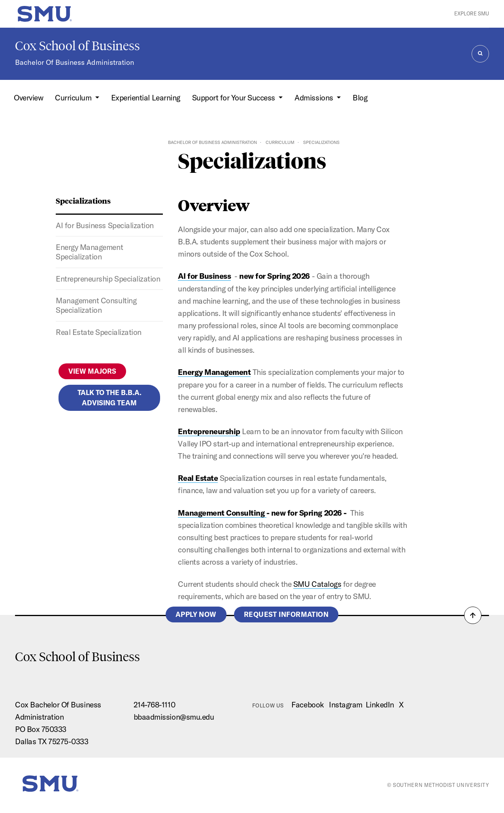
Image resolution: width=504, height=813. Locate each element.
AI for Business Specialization (105, 225)
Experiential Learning (146, 98)
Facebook (308, 705)
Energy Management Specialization (89, 252)
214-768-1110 (154, 705)
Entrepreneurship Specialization (108, 279)
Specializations (83, 200)
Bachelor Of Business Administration (75, 62)
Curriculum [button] (74, 98)
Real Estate (198, 478)
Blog (360, 98)
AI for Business (204, 276)
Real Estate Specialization (98, 332)
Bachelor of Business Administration (212, 142)
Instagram (346, 705)
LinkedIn (380, 705)
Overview (28, 98)
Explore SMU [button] (472, 13)
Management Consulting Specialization (96, 305)
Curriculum (280, 142)
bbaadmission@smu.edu (174, 717)
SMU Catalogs (317, 584)
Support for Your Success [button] (235, 98)
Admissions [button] (315, 98)
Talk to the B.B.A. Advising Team (109, 398)
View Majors (92, 371)
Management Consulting (222, 513)
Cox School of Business (77, 46)
